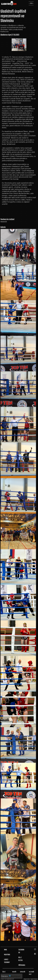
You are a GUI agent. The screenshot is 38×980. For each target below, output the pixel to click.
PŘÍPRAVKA (22, 965)
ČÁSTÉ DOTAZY (4, 973)
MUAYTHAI (7, 955)
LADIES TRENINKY (7, 961)
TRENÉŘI (14, 972)
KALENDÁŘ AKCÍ (32, 973)
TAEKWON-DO (22, 951)
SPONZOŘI (23, 972)
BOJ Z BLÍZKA (20, 959)
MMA (5, 950)
